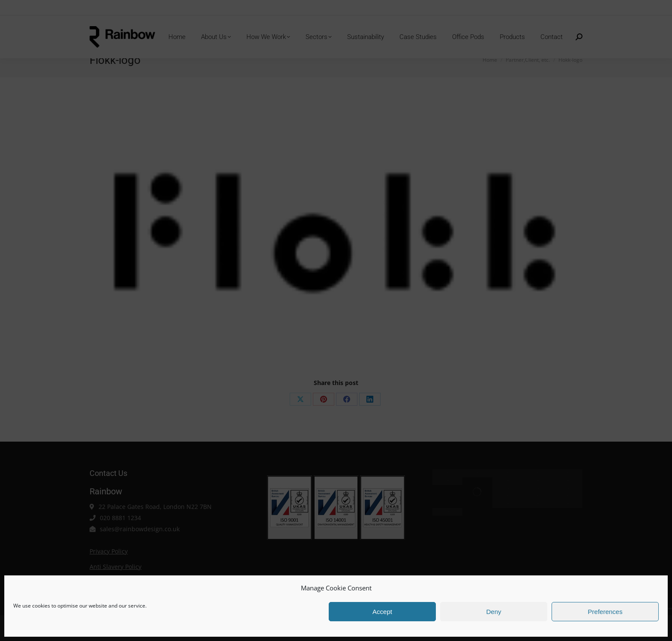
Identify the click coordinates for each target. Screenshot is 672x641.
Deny (493, 612)
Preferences (605, 612)
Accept (382, 612)
